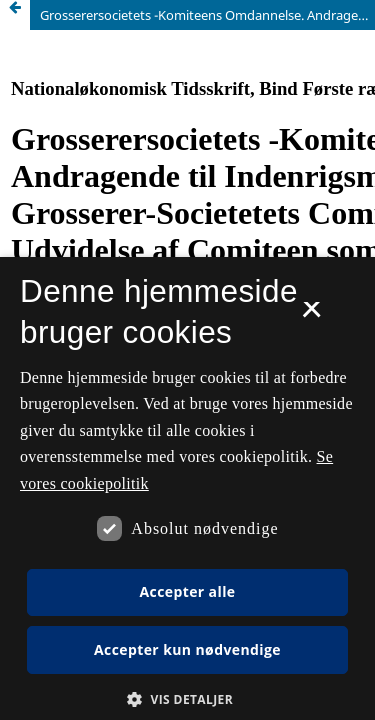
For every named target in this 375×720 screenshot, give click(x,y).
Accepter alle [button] (187, 591)
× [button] (311, 316)
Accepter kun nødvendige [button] (187, 649)
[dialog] (187, 488)
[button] (187, 699)
